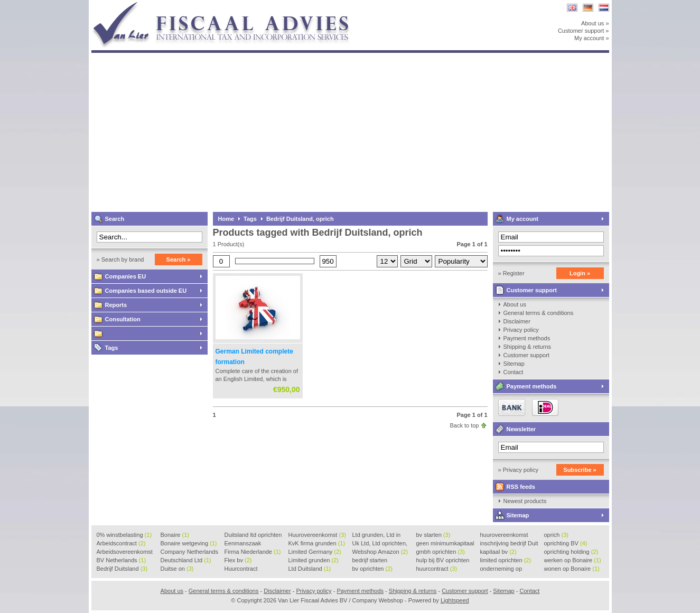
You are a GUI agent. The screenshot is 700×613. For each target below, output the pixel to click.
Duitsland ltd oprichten (253, 535)
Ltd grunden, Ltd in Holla (377, 535)
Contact (514, 372)
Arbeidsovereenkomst (125, 552)
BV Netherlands (122, 560)
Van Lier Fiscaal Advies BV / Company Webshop (231, 5)
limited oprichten (506, 560)
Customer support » (584, 31)
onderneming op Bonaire (501, 569)
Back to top (464, 425)
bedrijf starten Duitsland (370, 561)
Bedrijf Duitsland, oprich (300, 219)
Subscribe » (580, 470)
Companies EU (126, 276)
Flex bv (238, 560)
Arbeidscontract (121, 543)
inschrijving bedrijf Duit (509, 544)
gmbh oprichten (441, 552)
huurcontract (437, 569)
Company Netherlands (189, 552)
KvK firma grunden (317, 543)
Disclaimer (517, 321)
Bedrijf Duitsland (122, 569)
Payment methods (527, 338)
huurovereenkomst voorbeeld (504, 535)
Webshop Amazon (380, 552)
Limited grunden (314, 560)
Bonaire (175, 535)
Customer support (532, 290)
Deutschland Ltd (186, 560)
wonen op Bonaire (572, 569)
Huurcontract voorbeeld (242, 569)
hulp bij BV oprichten (443, 561)
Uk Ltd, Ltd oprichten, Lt (380, 544)
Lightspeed (455, 600)
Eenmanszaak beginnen (243, 544)
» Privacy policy (518, 470)
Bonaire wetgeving (189, 543)
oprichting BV (566, 543)
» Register (511, 273)
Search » (179, 259)
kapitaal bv (498, 552)
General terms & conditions (539, 313)
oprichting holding (571, 552)
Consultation (123, 319)
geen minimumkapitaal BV (445, 544)
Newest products (525, 501)
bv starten (433, 535)
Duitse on (177, 569)
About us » (595, 23)
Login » (580, 273)
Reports (116, 305)
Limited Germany (315, 552)
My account (523, 219)
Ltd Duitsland (310, 569)
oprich (556, 535)
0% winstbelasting (124, 535)
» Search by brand (120, 259)
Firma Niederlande (253, 552)
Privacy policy (521, 330)
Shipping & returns (528, 347)
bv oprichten (372, 569)
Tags (112, 348)
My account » (591, 38)
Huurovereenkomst (317, 535)
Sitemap (514, 364)
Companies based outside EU (146, 291)
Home (226, 219)
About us (515, 304)
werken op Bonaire (573, 560)
